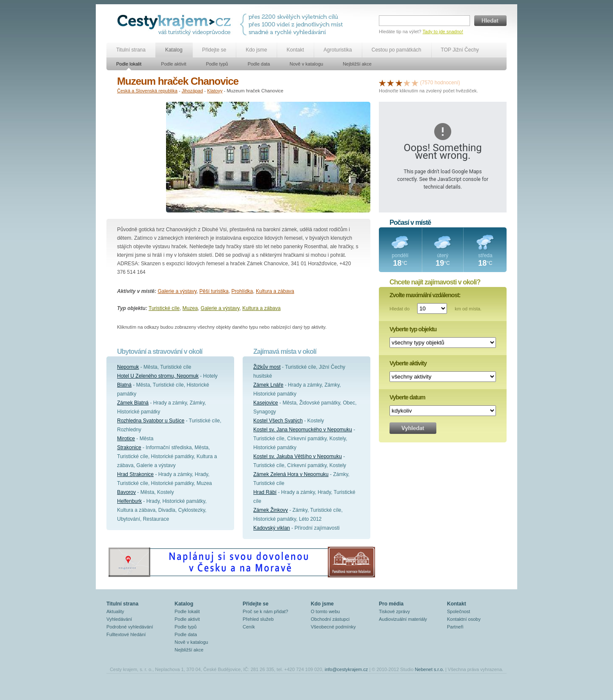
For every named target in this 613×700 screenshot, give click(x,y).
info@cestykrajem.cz (347, 669)
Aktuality (115, 611)
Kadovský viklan (272, 528)
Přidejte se (214, 50)
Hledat (490, 21)
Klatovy (215, 91)
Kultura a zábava (275, 291)
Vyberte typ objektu (413, 329)
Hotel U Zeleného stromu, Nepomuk (158, 376)
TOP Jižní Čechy (460, 50)
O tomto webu (325, 611)
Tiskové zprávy (394, 611)
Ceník (249, 627)
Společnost (458, 611)
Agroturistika (338, 50)
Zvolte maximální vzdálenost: (425, 295)
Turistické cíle (164, 308)
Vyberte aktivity (408, 363)
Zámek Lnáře (268, 385)
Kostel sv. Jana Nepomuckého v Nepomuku (303, 430)
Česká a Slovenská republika (147, 91)
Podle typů (217, 64)
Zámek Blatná (133, 403)
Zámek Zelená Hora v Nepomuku (291, 474)
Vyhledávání (119, 619)
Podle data (259, 64)
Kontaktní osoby (464, 619)
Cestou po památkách (397, 50)
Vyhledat (413, 428)
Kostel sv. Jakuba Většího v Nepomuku (298, 456)
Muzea (190, 308)
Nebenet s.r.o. (429, 669)
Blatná (124, 385)
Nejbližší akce (357, 64)
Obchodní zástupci (330, 619)
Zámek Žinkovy (271, 510)
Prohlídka (242, 291)
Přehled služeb (258, 619)
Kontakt (295, 50)
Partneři (455, 627)
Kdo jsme (256, 50)
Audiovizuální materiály (403, 619)
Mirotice (126, 439)
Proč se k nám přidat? (265, 611)
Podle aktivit (173, 64)
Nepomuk (128, 367)
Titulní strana (131, 50)
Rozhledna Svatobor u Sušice (151, 421)
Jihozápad (192, 91)
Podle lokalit (129, 64)
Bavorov (126, 492)
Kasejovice (266, 403)
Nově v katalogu (306, 64)
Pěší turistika (214, 291)
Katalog (174, 50)
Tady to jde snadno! (443, 32)
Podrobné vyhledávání (130, 627)
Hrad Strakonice (135, 474)
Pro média (391, 604)
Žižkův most (267, 367)
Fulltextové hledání (126, 634)
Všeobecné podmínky (333, 627)
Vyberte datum (407, 397)
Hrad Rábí (265, 492)
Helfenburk (129, 501)
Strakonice (129, 448)
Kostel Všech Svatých (278, 421)
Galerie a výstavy (177, 291)
